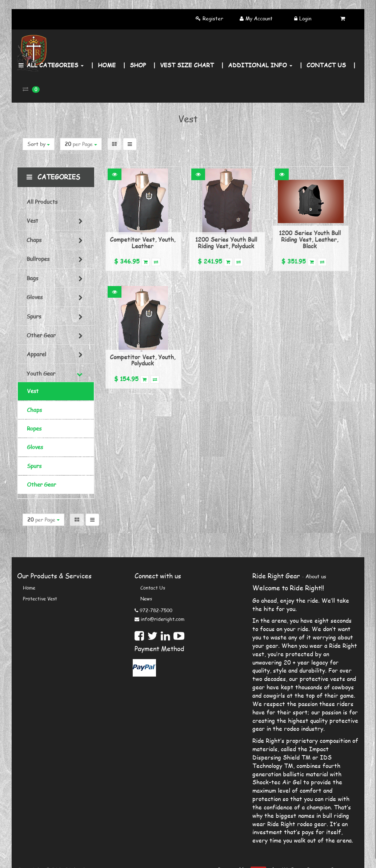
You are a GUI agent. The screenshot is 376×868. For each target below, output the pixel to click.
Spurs (34, 316)
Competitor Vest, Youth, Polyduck (143, 360)
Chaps (34, 240)
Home (29, 588)
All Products (42, 202)
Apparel (36, 354)
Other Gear (41, 335)
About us (316, 576)
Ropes (34, 428)
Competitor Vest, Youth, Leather (143, 243)
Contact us (153, 588)
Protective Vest (40, 599)
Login (305, 18)
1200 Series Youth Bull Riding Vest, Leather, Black (310, 239)
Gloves (35, 297)
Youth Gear (41, 373)
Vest (32, 221)
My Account (259, 18)
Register (213, 18)
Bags (32, 278)
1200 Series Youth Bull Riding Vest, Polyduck (226, 243)
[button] (115, 174)
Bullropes (38, 259)
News (146, 599)
